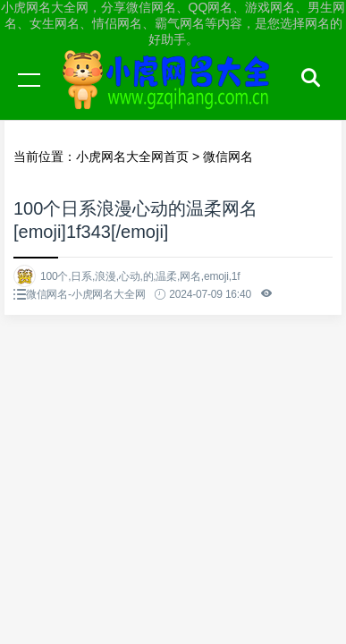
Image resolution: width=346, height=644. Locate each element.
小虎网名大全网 (170, 97)
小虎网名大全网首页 (132, 157)
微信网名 (228, 157)
